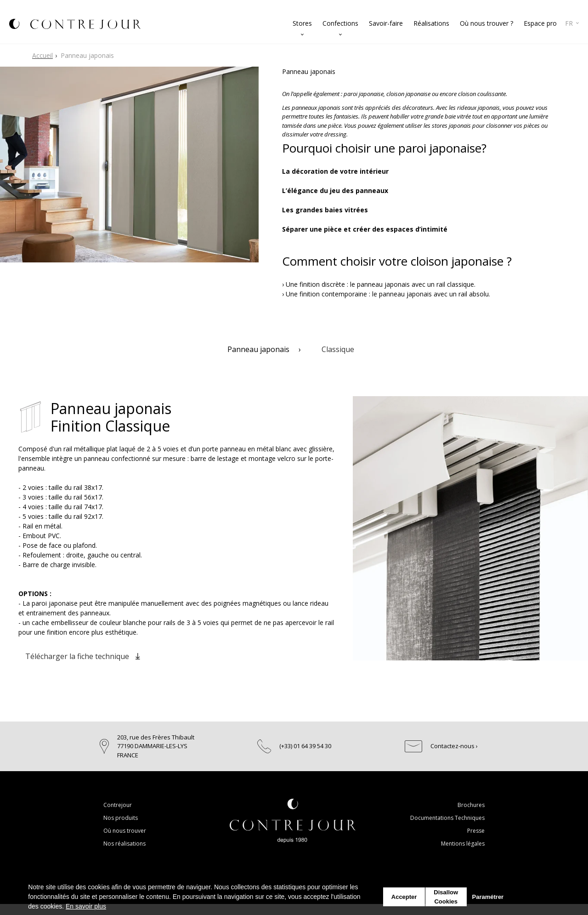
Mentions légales (463, 844)
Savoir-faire (386, 23)
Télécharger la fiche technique (82, 656)
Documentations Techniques (447, 818)
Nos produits (121, 818)
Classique (338, 349)
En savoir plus (86, 906)
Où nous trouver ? (486, 23)
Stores (302, 23)
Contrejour (118, 805)
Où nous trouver (125, 831)
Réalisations (431, 23)
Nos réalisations (124, 844)
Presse (476, 831)
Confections (340, 23)
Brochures (471, 805)
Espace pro (540, 23)
